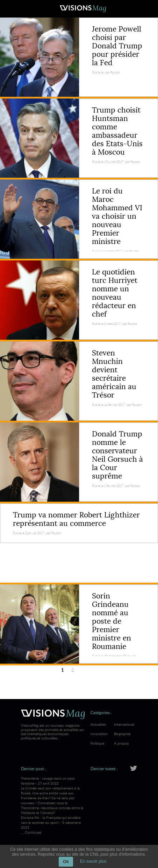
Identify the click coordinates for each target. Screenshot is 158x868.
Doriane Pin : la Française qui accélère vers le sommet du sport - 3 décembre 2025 (51, 822)
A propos (121, 743)
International (124, 724)
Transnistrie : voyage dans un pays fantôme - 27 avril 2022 (53, 795)
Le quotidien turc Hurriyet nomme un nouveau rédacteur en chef (115, 293)
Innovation (99, 734)
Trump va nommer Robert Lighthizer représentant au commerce (76, 519)
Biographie (122, 734)
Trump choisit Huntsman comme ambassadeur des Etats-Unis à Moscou (117, 131)
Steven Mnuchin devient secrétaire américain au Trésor (114, 374)
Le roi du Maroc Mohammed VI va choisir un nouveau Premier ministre (117, 216)
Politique (97, 743)
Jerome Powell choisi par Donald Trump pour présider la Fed (117, 46)
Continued (33, 832)
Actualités (98, 724)
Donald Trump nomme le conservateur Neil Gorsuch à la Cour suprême (117, 455)
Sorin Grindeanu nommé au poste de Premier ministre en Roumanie (112, 621)
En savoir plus (93, 861)
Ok (66, 862)
